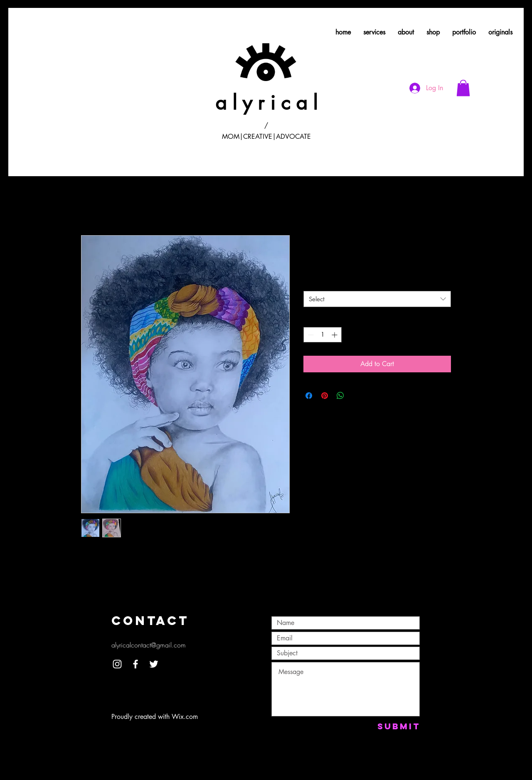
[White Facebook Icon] (135, 664)
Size (309, 284)
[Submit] (399, 726)
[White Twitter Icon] (154, 664)
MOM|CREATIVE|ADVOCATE (266, 137)
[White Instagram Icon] (117, 664)
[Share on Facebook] (309, 396)
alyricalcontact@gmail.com (149, 645)
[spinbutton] (323, 335)
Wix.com (185, 717)
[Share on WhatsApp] (340, 396)
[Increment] (335, 335)
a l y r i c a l (266, 103)
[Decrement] (310, 335)
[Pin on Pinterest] (325, 396)
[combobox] (377, 299)
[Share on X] (356, 396)
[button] (463, 88)
